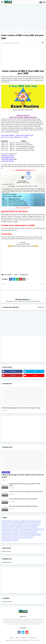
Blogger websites (25, 521)
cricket (22, 535)
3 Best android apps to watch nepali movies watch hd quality (23, 476)
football (4, 537)
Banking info (16, 521)
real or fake (23, 537)
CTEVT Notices (6, 524)
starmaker (30, 537)
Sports (10, 532)
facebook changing (36, 535)
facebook (13, 371)
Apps (4, 521)
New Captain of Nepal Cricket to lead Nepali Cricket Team (24, 506)
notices (16, 275)
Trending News (9, 32)
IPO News (5, 527)
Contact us (24, 638)
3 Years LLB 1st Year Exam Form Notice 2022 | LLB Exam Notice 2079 (26, 492)
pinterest (13, 375)
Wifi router (34, 532)
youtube (35, 375)
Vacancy (27, 532)
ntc (18, 537)
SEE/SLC (37, 529)
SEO (42, 529)
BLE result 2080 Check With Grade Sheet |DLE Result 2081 (23, 499)
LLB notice (11, 527)
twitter (35, 371)
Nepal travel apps (7, 529)
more (9, 537)
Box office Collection (36, 521)
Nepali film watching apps (27, 529)
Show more (41, 307)
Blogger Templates (16, 640)
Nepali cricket (16, 529)
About (17, 638)
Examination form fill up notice (32, 524)
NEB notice (35, 527)
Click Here (14, 230)
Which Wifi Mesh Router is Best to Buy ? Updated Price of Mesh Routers (25, 484)
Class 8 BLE (14, 524)
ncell (14, 537)
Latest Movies (19, 527)
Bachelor (10, 275)
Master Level (27, 527)
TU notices (16, 532)
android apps (15, 535)
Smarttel (4, 532)
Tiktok (22, 532)
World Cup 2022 (6, 535)
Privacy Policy (33, 638)
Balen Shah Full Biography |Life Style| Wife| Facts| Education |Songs (21, 408)
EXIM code (21, 524)
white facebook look (7, 540)
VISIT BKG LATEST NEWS (23, 244)
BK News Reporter (22, 299)
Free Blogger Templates (34, 640)
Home (3, 32)
